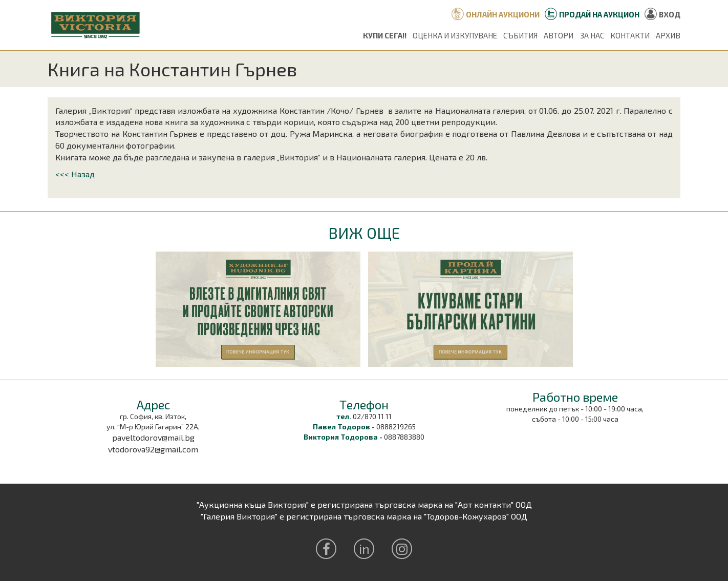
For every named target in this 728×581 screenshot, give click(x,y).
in (364, 548)
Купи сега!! (385, 35)
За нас (592, 35)
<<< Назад (75, 174)
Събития (520, 35)
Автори (559, 35)
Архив (668, 35)
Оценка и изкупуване (455, 35)
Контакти (630, 35)
